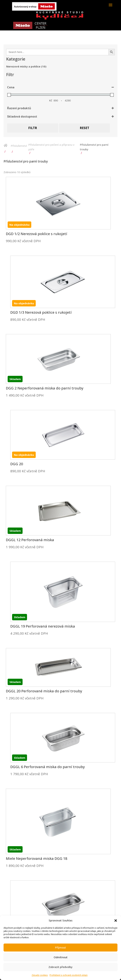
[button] (116, 921)
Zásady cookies (40, 975)
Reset (84, 128)
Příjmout (60, 947)
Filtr (33, 128)
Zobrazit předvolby (60, 967)
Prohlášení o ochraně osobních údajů (69, 975)
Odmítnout (61, 957)
